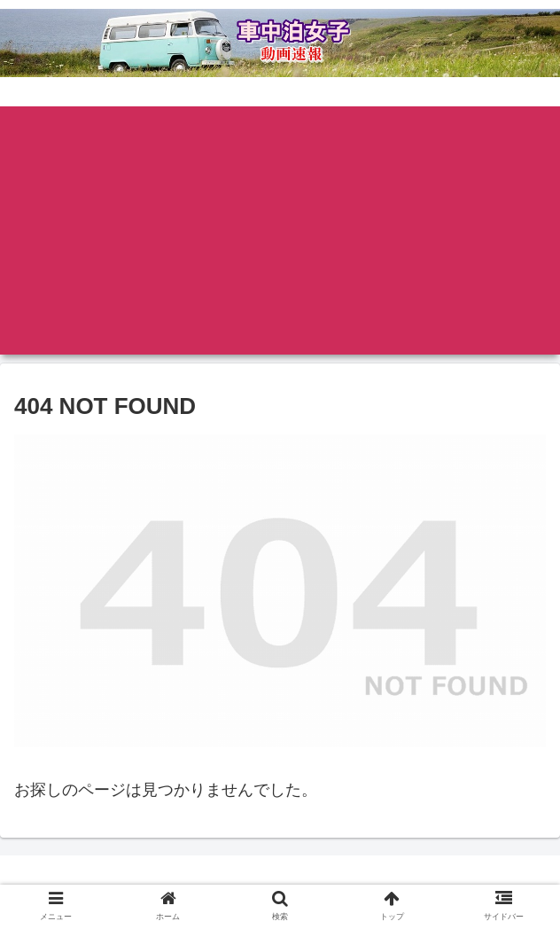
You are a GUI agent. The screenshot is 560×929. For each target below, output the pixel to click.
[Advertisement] (280, 230)
